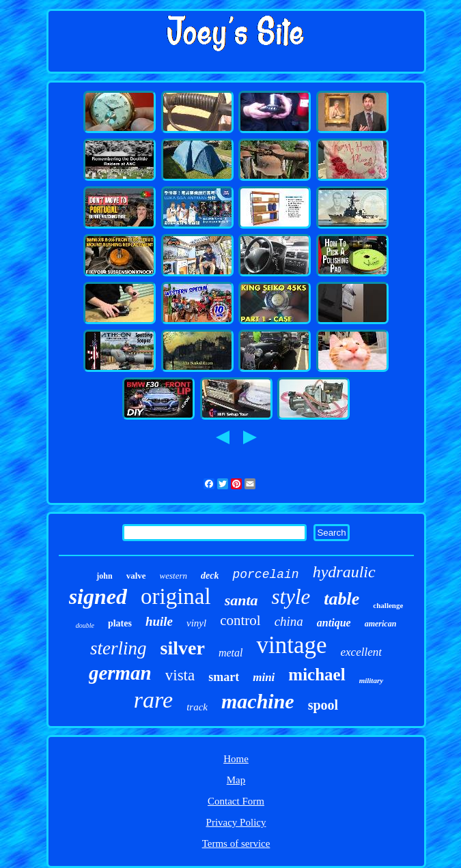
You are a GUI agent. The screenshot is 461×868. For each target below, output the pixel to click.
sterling (118, 648)
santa (241, 600)
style (291, 597)
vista (180, 675)
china (289, 621)
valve (136, 576)
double (85, 625)
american (381, 624)
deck (210, 576)
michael (317, 675)
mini (264, 677)
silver (183, 648)
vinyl (196, 623)
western (173, 576)
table (341, 599)
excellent (361, 652)
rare (153, 700)
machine (258, 701)
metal (231, 653)
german (120, 673)
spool (323, 705)
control (240, 620)
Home (236, 759)
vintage (291, 645)
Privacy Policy (236, 822)
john (104, 576)
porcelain (265, 575)
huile (159, 621)
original (176, 596)
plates (120, 623)
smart (224, 677)
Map (236, 780)
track (197, 707)
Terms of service (236, 843)
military (371, 680)
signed (98, 596)
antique (334, 623)
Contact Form (236, 801)
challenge (388, 605)
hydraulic (344, 572)
